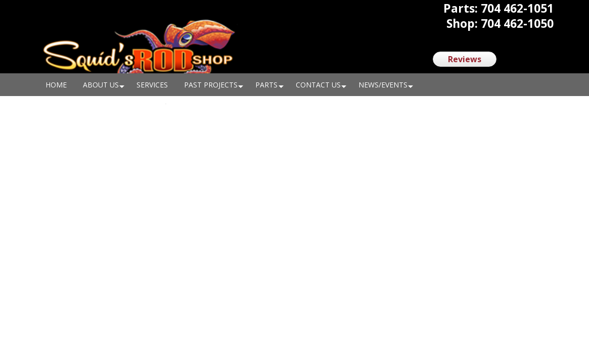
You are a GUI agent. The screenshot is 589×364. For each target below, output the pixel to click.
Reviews (465, 59)
